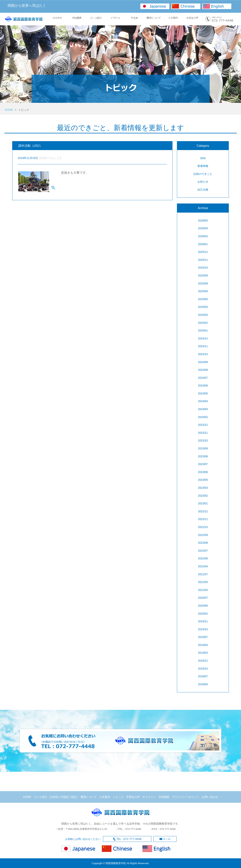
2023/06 (203, 472)
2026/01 (203, 244)
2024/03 (203, 409)
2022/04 (203, 566)
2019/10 (203, 629)
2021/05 (203, 582)
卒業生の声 (133, 797)
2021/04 (203, 590)
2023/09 (203, 448)
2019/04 (203, 645)
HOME (9, 110)
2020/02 (203, 614)
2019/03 (203, 653)
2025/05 (203, 299)
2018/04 (203, 684)
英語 (74, 797)
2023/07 (203, 464)
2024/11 (203, 346)
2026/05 (203, 221)
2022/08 (203, 543)
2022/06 (203, 558)
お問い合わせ (210, 797)
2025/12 (203, 252)
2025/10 (203, 268)
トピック (118, 797)
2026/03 (203, 236)
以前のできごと (203, 174)
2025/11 (203, 260)
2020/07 (203, 598)
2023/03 (203, 488)
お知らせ (203, 182)
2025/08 (203, 283)
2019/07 (203, 637)
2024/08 (203, 370)
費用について (89, 797)
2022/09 (203, 535)
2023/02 (203, 496)
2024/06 (203, 385)
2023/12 (203, 425)
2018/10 (203, 669)
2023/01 (203, 503)
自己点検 (203, 190)
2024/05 (203, 393)
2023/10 (203, 440)
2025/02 (203, 323)
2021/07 (203, 574)
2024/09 (203, 362)
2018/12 (203, 661)
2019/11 (203, 621)
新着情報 (203, 166)
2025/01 (203, 331)
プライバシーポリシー (185, 797)
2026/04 (203, 228)
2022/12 (203, 511)
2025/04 (203, 307)
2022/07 (203, 551)
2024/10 (203, 354)
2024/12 (203, 338)
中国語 (64, 797)
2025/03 (203, 315)
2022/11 (203, 519)
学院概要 (164, 797)
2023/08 (203, 456)
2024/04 (203, 401)
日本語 (54, 797)
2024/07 (203, 378)
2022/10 (203, 527)
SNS (203, 158)
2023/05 (203, 480)
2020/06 (203, 606)
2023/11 (203, 433)
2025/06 (203, 291)
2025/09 (203, 276)
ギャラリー (149, 797)
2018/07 (203, 676)
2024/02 (203, 417)
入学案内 (105, 797)
